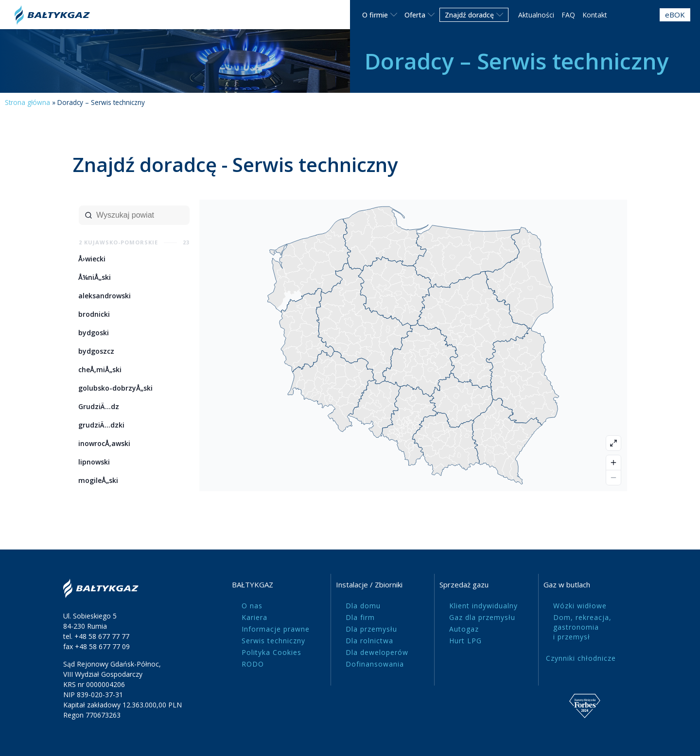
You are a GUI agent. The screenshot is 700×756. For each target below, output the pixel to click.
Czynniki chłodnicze (581, 658)
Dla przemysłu (371, 629)
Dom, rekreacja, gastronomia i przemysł (582, 627)
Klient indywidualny (483, 606)
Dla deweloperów (377, 652)
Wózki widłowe (580, 606)
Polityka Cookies (271, 652)
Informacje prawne (276, 629)
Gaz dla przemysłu (482, 617)
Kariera (254, 617)
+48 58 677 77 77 (102, 636)
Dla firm (360, 617)
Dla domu (363, 606)
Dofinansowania (375, 664)
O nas (252, 606)
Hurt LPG (465, 641)
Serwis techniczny (273, 641)
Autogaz (464, 629)
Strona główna (27, 102)
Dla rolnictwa (369, 641)
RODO (253, 664)
